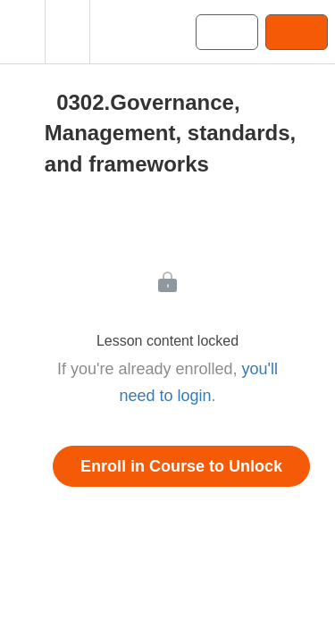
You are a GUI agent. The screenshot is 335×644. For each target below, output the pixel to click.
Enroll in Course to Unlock (181, 466)
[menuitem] (67, 32)
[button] (22, 32)
